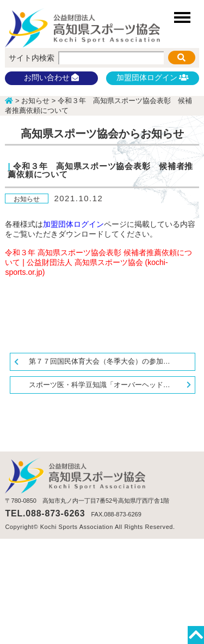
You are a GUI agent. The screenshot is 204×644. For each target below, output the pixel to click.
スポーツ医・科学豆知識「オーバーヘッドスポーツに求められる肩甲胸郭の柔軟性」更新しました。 (112, 385)
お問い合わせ (52, 77)
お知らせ (27, 198)
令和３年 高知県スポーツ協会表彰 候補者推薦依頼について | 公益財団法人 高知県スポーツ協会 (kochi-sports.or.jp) (98, 262)
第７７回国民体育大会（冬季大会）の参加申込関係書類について (112, 361)
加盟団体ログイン (152, 77)
